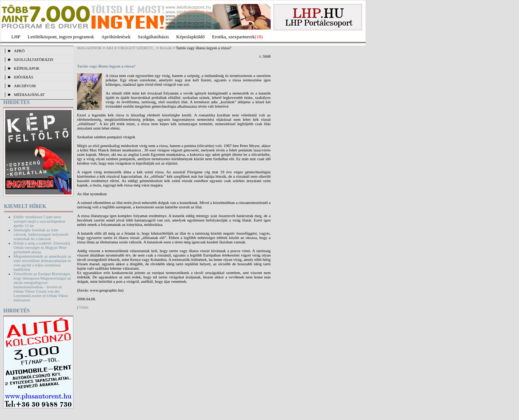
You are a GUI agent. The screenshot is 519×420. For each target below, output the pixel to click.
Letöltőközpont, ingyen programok (61, 37)
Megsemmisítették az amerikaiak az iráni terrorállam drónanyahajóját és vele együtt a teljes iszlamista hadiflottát (42, 263)
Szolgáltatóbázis (153, 37)
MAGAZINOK (89, 48)
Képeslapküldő (191, 37)
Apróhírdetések (116, 37)
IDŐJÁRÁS (24, 77)
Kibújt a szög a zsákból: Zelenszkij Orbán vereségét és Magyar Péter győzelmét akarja (42, 247)
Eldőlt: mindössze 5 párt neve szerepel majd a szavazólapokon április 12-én (39, 221)
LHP (16, 37)
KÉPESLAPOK (27, 68)
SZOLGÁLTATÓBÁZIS (34, 59)
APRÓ (19, 51)
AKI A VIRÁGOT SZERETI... (131, 48)
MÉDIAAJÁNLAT (29, 95)
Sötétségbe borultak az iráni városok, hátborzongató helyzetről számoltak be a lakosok (41, 234)
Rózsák (166, 48)
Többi (84, 307)
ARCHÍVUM (25, 86)
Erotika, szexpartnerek (234, 37)
